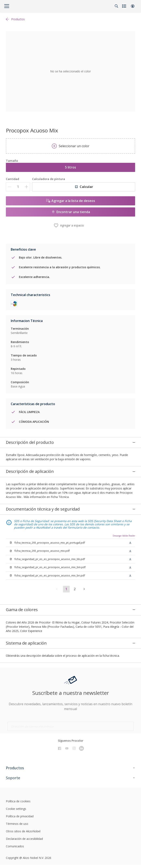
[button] (133, 6)
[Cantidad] (18, 187)
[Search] (116, 6)
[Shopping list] (125, 6)
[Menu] (7, 6)
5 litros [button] (70, 167)
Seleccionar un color (71, 146)
